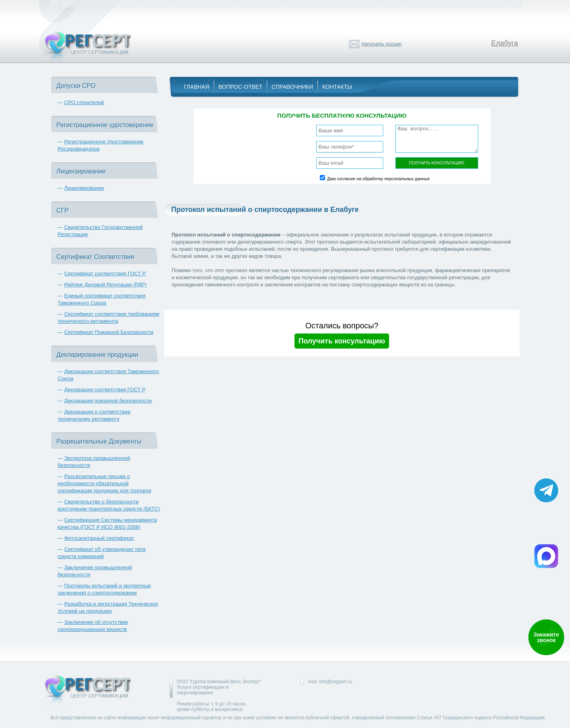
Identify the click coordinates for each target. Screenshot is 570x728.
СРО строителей (84, 102)
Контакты (337, 87)
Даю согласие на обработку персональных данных (379, 179)
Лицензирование (84, 188)
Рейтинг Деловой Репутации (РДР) (105, 285)
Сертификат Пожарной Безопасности (109, 332)
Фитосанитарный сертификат (99, 538)
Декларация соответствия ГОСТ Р (105, 390)
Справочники (292, 87)
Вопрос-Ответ (240, 87)
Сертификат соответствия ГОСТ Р (105, 273)
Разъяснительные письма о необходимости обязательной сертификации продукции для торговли (104, 483)
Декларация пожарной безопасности (108, 401)
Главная (197, 87)
